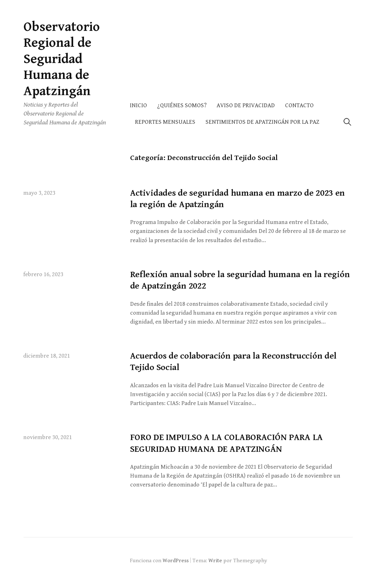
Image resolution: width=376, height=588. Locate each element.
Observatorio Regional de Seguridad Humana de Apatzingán (62, 59)
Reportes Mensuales (165, 122)
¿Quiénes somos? (182, 105)
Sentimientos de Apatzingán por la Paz (262, 122)
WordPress (176, 561)
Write (215, 561)
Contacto (299, 105)
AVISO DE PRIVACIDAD (246, 105)
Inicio (138, 105)
